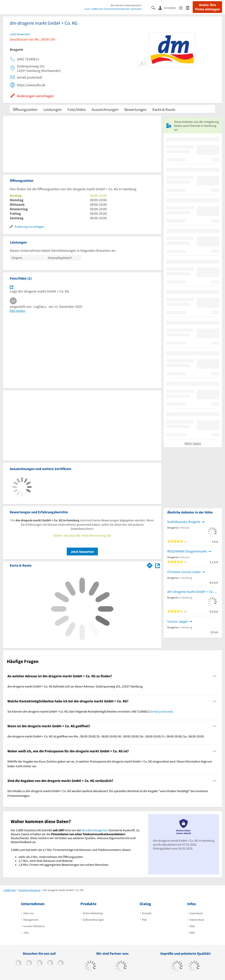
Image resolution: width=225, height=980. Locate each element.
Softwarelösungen (93, 920)
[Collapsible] (215, 676)
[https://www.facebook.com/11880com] (18, 963)
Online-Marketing (93, 913)
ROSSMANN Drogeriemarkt (187, 551)
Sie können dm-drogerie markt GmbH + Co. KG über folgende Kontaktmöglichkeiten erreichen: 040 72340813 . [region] (90, 711)
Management (31, 920)
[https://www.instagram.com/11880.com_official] (39, 963)
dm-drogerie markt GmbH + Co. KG (193, 592)
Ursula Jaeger (178, 621)
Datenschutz (197, 920)
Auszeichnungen (105, 109)
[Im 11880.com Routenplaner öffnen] (150, 565)
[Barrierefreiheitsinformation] (182, 8)
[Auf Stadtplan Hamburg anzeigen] (157, 565)
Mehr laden (193, 443)
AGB (192, 926)
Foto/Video (77, 109)
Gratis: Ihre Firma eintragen (207, 7)
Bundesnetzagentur (95, 830)
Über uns (29, 913)
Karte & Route (164, 109)
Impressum (196, 913)
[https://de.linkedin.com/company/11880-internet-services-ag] (61, 963)
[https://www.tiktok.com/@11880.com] (29, 963)
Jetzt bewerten (82, 552)
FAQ (144, 920)
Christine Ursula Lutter (184, 572)
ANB (192, 933)
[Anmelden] (169, 8)
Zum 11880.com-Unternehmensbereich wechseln (113, 9)
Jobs (26, 933)
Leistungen (53, 109)
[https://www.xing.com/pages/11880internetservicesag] (50, 963)
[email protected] (161, 711)
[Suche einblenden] (155, 8)
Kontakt (147, 913)
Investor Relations (34, 926)
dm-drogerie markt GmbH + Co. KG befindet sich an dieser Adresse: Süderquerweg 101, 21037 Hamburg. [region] (75, 686)
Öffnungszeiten (25, 109)
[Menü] (189, 8)
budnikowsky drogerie (184, 522)
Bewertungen (135, 109)
